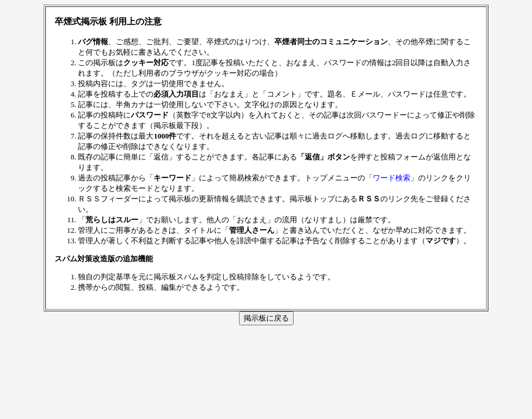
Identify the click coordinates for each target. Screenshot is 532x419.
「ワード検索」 (392, 178)
